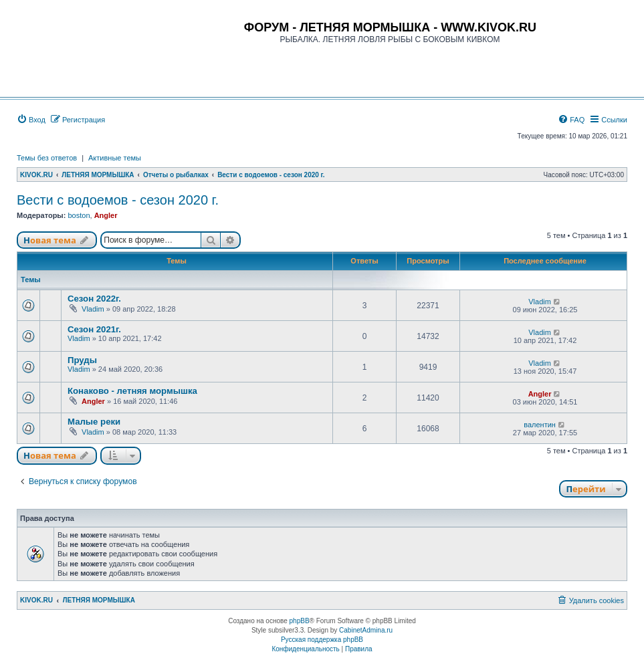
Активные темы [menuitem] (115, 158)
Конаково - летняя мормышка (132, 391)
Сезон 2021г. (94, 329)
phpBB (300, 621)
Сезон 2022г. (94, 299)
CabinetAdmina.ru (366, 630)
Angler (106, 215)
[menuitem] (31, 120)
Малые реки (94, 422)
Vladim (93, 309)
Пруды (82, 360)
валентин (540, 425)
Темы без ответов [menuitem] (47, 158)
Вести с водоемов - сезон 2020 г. (118, 200)
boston (79, 215)
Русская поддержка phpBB (322, 640)
